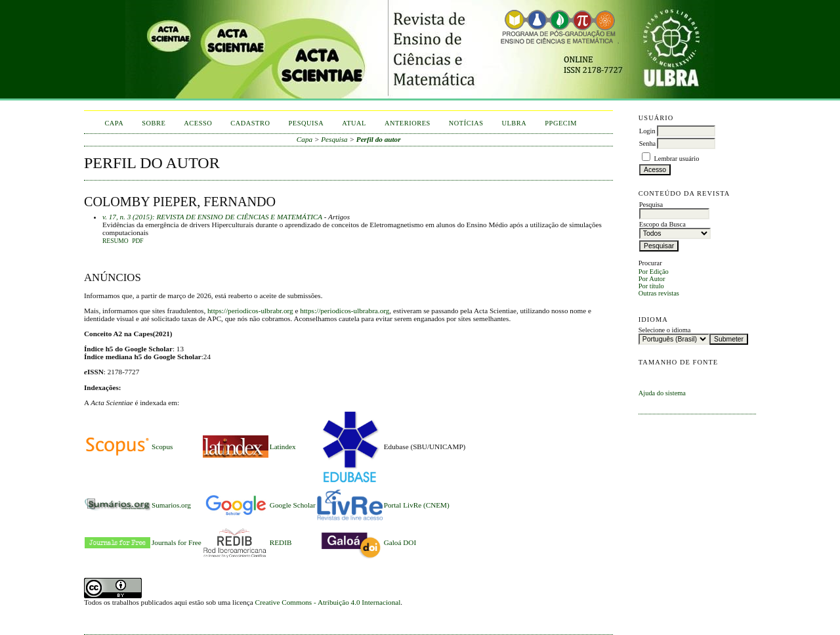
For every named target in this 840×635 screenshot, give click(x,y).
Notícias (466, 123)
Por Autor (652, 279)
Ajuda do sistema (662, 393)
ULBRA (514, 123)
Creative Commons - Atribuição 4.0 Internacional (328, 602)
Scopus (162, 447)
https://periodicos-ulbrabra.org (345, 311)
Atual (354, 123)
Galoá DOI (400, 542)
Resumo (115, 241)
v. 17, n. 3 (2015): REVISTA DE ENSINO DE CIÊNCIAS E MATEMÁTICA (212, 217)
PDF (137, 241)
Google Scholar (293, 505)
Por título (651, 286)
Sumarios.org (171, 505)
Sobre (154, 123)
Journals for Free (177, 542)
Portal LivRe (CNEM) (417, 505)
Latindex (283, 447)
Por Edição (654, 272)
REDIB (281, 542)
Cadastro (250, 123)
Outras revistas (659, 293)
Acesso (198, 123)
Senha (647, 143)
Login (647, 131)
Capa (114, 123)
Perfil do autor (379, 139)
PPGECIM (561, 123)
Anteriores (408, 123)
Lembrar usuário (676, 159)
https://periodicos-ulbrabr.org (250, 311)
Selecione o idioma (665, 330)
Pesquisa (306, 123)
